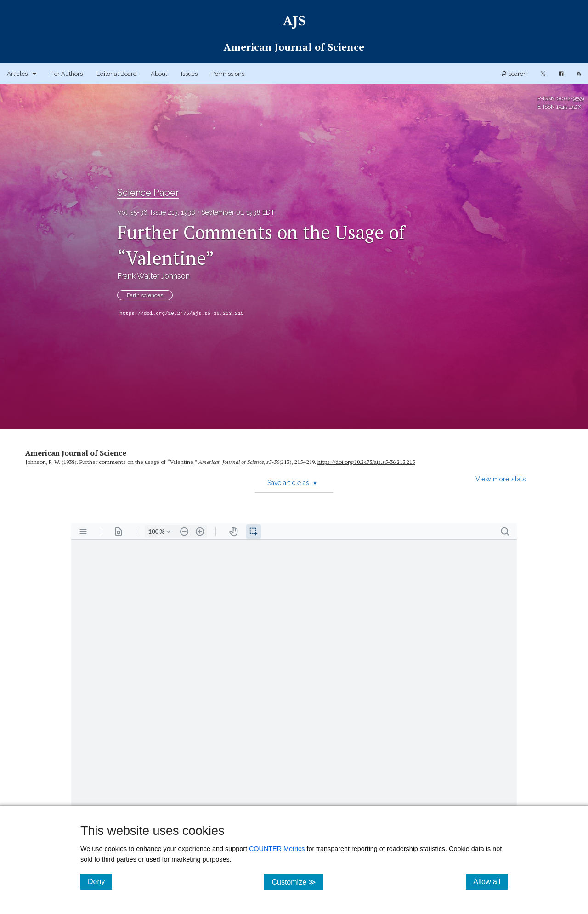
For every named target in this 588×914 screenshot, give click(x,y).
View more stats (501, 479)
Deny (100, 881)
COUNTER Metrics (277, 849)
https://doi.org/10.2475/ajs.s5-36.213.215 (182, 314)
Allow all (490, 881)
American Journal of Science (76, 453)
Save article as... (292, 483)
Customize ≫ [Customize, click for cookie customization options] (297, 882)
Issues (189, 74)
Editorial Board (117, 74)
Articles (17, 74)
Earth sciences (145, 295)
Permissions (228, 74)
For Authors (67, 74)
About (159, 74)
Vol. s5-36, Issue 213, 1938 (156, 212)
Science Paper (148, 193)
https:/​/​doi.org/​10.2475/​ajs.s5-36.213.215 (366, 462)
